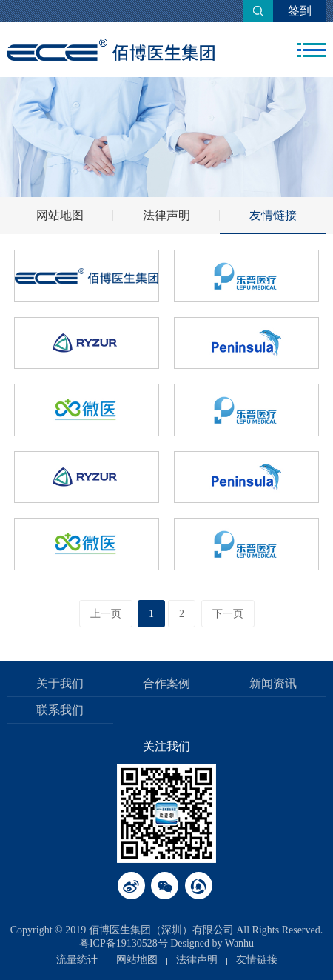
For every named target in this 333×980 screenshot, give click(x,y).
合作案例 (166, 683)
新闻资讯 (273, 683)
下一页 (228, 614)
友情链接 (273, 215)
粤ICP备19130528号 (124, 943)
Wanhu (239, 943)
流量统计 (77, 960)
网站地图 (60, 215)
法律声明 (166, 215)
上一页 (106, 614)
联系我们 (60, 710)
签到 (300, 11)
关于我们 (60, 683)
